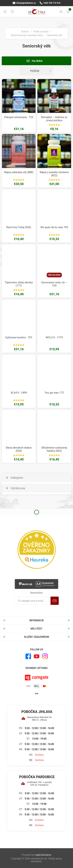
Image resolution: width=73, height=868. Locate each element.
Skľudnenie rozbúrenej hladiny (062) (54, 449)
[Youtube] (37, 656)
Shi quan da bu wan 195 (54, 227)
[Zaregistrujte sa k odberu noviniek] (32, 601)
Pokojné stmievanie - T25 (19, 117)
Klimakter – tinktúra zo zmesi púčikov (54, 119)
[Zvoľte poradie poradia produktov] (37, 71)
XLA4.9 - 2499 (19, 393)
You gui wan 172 (54, 393)
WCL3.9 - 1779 (54, 337)
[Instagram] (45, 656)
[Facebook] (28, 656)
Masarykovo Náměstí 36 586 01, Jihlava (36, 719)
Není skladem (54, 275)
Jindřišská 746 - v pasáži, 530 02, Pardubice (37, 784)
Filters (37, 61)
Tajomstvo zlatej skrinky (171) (19, 284)
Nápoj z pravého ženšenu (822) (54, 174)
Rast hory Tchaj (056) (19, 227)
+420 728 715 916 (50, 3)
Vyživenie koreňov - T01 (19, 337)
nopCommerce (43, 855)
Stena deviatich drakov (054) (19, 449)
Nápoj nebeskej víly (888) (19, 172)
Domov (25, 32)
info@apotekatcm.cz (24, 3)
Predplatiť (55, 601)
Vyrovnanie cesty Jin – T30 (54, 284)
